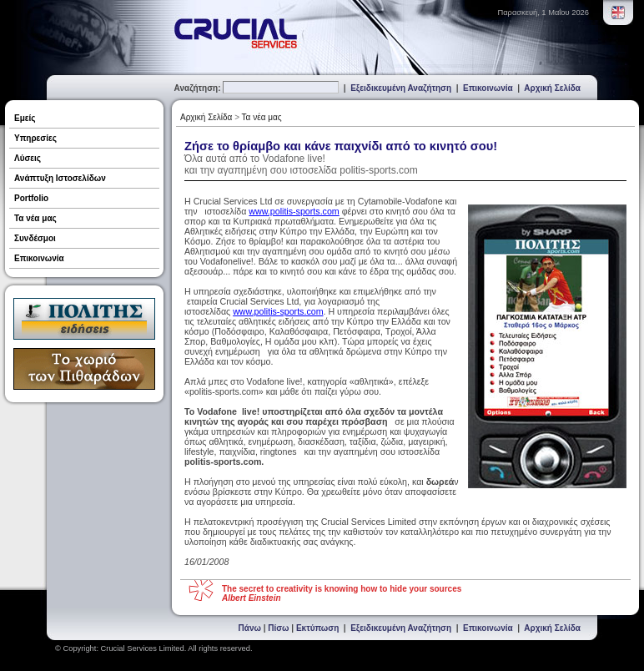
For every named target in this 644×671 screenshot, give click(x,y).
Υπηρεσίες (35, 138)
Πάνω (250, 628)
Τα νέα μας (35, 218)
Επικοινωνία (488, 88)
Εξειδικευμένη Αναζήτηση (401, 88)
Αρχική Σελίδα (552, 88)
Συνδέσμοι (35, 238)
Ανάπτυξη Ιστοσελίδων (60, 178)
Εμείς (25, 118)
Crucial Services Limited (143, 648)
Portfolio (31, 198)
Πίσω (278, 628)
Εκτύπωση (317, 628)
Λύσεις (28, 158)
